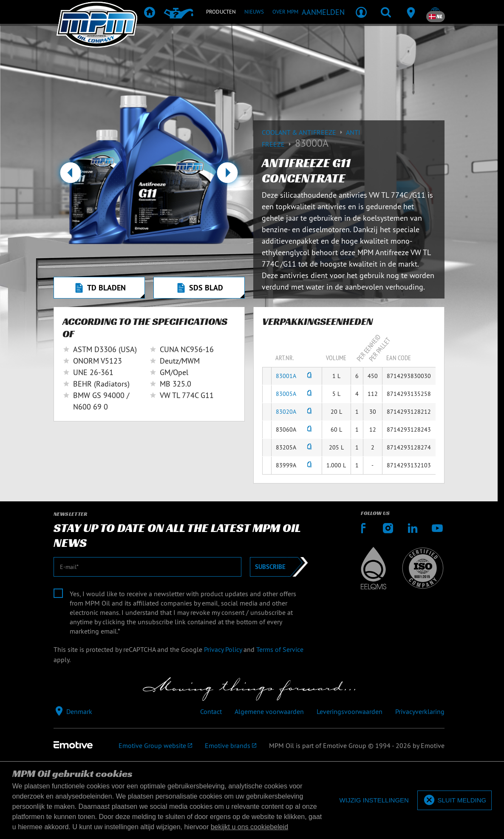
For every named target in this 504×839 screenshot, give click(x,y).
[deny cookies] (374, 801)
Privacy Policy (223, 649)
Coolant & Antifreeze (304, 132)
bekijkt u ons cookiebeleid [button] (249, 827)
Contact (211, 711)
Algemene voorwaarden (269, 711)
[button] (71, 176)
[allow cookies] (454, 801)
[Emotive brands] (231, 745)
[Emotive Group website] (155, 745)
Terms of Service (280, 649)
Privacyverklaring (420, 711)
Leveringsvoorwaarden (350, 711)
